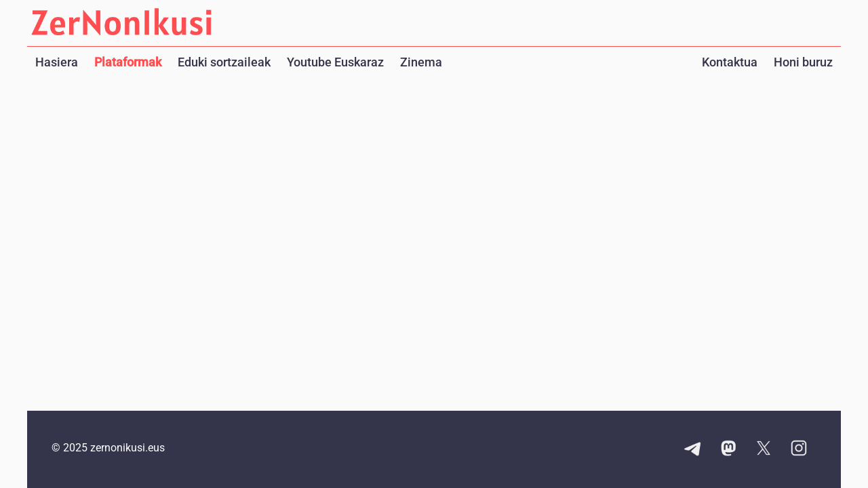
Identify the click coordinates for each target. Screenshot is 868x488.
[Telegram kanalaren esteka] (693, 449)
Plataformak (128, 62)
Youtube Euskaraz (335, 62)
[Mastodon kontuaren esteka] (728, 449)
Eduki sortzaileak (224, 62)
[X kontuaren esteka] (764, 449)
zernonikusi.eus (127, 448)
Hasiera (57, 62)
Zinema (421, 62)
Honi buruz (803, 62)
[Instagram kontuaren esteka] (799, 449)
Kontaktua (730, 62)
